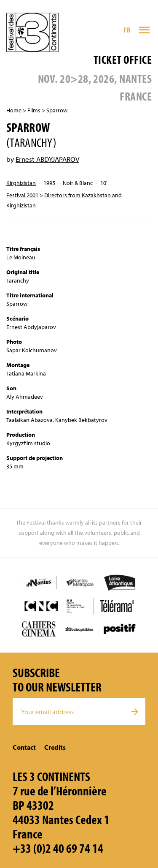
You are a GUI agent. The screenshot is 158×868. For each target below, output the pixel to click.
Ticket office (123, 59)
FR (127, 30)
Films (34, 110)
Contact (24, 747)
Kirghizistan (21, 183)
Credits (55, 747)
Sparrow (57, 110)
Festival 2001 (22, 195)
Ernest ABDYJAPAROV (47, 159)
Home (14, 110)
